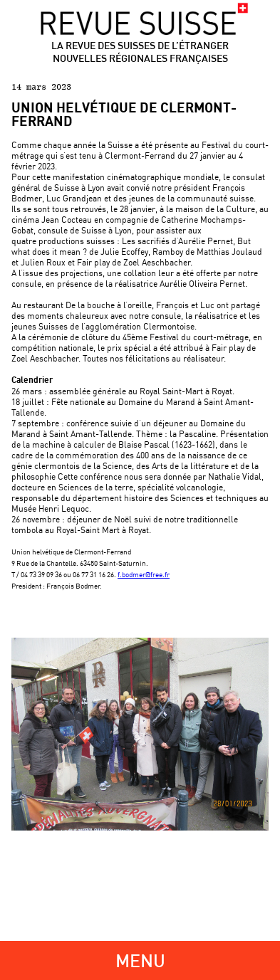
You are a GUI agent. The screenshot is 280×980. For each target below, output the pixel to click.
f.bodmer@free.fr (144, 574)
